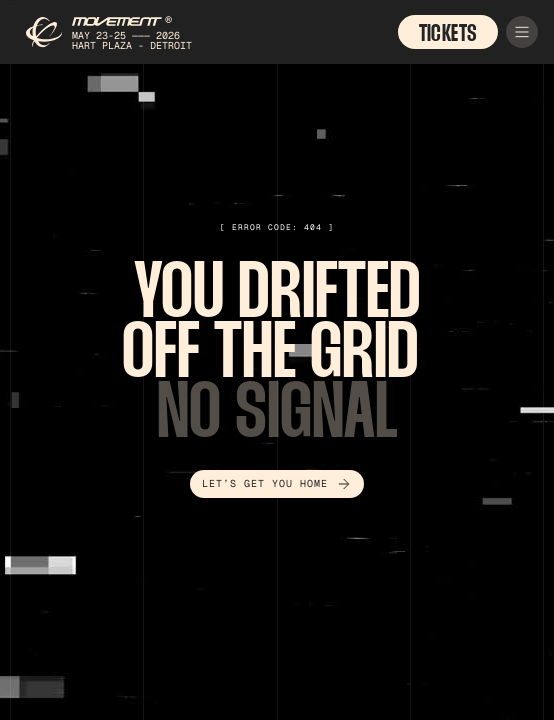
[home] (115, 32)
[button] (522, 32)
